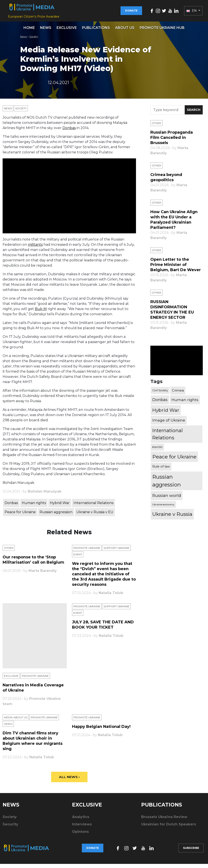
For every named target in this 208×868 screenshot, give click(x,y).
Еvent (78, 558)
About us (125, 31)
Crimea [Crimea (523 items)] (178, 394)
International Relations (93, 507)
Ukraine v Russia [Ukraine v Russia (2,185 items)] (172, 518)
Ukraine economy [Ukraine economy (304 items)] (163, 508)
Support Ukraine (117, 552)
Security (10, 828)
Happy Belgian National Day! (101, 730)
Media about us (16, 721)
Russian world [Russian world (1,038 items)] (167, 499)
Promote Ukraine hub (162, 31)
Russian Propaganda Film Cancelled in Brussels (172, 141)
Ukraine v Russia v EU (95, 516)
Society (34, 40)
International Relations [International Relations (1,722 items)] (168, 438)
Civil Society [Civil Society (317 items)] (160, 394)
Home (29, 31)
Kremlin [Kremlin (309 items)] (157, 451)
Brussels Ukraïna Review (164, 821)
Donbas (69, 132)
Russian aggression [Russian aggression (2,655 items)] (167, 485)
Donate (131, 12)
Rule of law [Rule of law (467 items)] (161, 470)
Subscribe (191, 852)
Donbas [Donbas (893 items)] (160, 403)
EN (192, 13)
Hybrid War (60, 507)
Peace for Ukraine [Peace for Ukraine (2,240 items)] (174, 460)
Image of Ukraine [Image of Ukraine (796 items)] (169, 424)
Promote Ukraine (87, 552)
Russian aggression (56, 516)
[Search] (168, 114)
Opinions (80, 836)
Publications (96, 31)
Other (9, 552)
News (46, 31)
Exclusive (67, 31)
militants (35, 248)
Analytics (81, 821)
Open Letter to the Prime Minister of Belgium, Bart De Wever (176, 269)
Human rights (34, 507)
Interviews (82, 828)
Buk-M (41, 313)
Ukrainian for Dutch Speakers (169, 828)
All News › (69, 781)
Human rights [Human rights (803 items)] (185, 404)
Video (8, 728)
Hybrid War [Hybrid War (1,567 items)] (166, 414)
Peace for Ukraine (20, 516)
